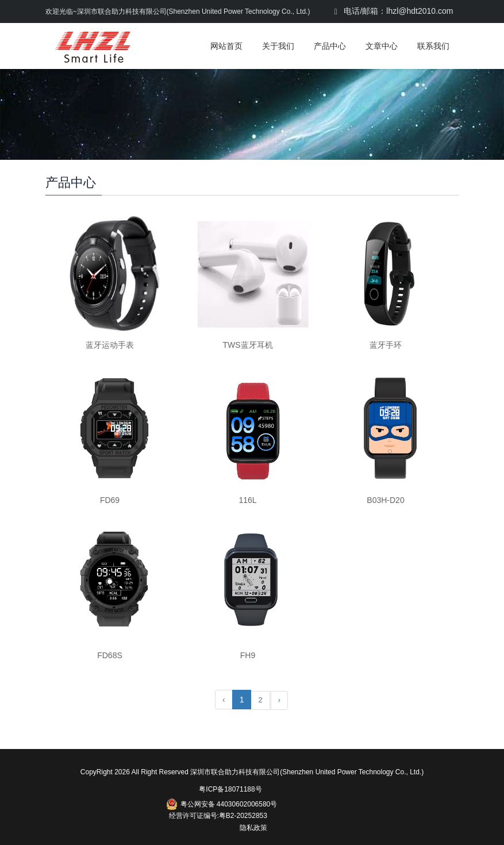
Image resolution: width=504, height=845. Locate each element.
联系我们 (433, 46)
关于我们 (278, 46)
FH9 (248, 655)
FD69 (110, 500)
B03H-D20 (385, 500)
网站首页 (226, 46)
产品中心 (330, 46)
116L (247, 500)
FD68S (110, 655)
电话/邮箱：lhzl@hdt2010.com (394, 11)
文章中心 (382, 46)
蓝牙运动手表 (110, 345)
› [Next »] (279, 700)
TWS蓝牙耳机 (247, 345)
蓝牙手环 (386, 345)
